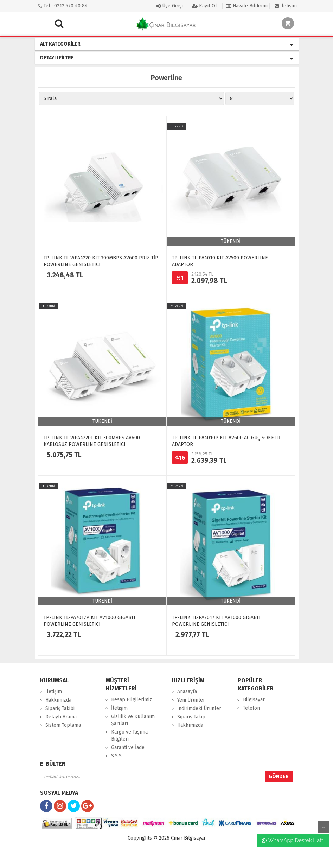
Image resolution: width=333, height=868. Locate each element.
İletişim (286, 6)
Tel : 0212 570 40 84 (63, 6)
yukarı (324, 827)
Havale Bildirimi (247, 6)
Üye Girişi (170, 6)
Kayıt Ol (204, 6)
